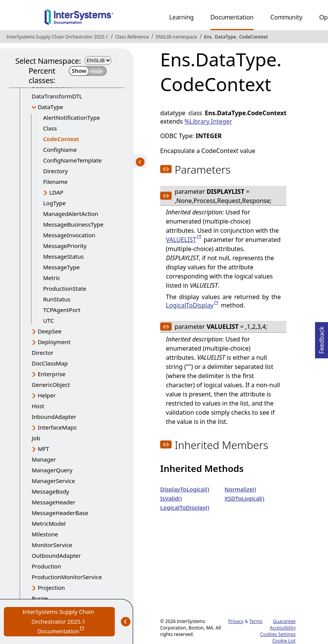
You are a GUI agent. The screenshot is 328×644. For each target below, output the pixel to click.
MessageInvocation (69, 235)
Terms (256, 621)
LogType (55, 203)
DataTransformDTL (57, 96)
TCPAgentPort (62, 310)
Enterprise (52, 374)
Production (46, 566)
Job (36, 438)
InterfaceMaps (57, 427)
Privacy (236, 621)
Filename (55, 182)
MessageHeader (53, 502)
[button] (166, 169)
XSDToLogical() (244, 498)
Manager (44, 459)
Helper (47, 395)
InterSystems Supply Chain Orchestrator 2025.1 (57, 37)
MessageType (61, 267)
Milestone (45, 534)
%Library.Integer (208, 121)
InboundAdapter (54, 417)
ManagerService (53, 481)
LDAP (56, 192)
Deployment (54, 342)
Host (38, 406)
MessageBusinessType (73, 224)
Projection (51, 588)
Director (43, 353)
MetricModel (49, 523)
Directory (55, 171)
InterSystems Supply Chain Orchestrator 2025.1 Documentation (69, 622)
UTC (49, 320)
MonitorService (52, 545)
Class (50, 128)
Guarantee (284, 621)
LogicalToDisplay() (185, 507)
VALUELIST (181, 240)
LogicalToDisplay (190, 305)
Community (286, 17)
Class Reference (132, 37)
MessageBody (50, 491)
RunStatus (57, 299)
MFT (43, 449)
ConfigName (60, 150)
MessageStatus (63, 256)
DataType (225, 37)
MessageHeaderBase (60, 513)
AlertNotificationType (72, 118)
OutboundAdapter (56, 555)
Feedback (322, 338)
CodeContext (254, 37)
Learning (182, 17)
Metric (52, 278)
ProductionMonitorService (67, 577)
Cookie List (284, 641)
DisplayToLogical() (185, 489)
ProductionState (65, 288)
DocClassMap (50, 363)
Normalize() (240, 489)
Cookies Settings (278, 634)
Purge (40, 598)
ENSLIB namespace (176, 37)
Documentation (232, 17)
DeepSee (50, 331)
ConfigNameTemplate (72, 160)
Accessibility (283, 628)
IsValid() (171, 498)
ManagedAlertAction (71, 214)
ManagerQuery (52, 470)
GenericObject (51, 385)
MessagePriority (65, 246)
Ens (208, 37)
